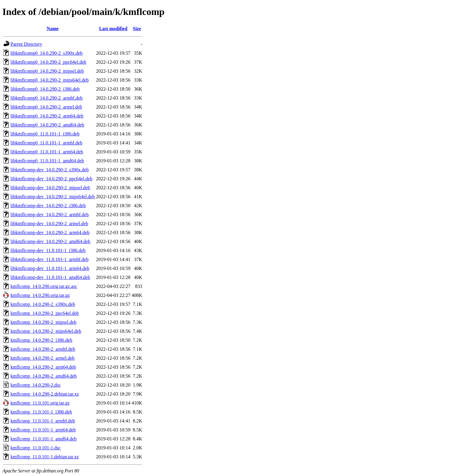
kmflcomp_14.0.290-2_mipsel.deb (43, 322)
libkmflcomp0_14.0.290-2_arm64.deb (47, 116)
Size (137, 29)
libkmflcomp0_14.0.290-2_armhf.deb (46, 98)
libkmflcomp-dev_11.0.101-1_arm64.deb (50, 268)
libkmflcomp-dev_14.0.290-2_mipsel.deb (50, 188)
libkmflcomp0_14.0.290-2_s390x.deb (46, 53)
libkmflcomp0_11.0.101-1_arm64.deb (47, 152)
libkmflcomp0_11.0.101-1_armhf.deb (46, 143)
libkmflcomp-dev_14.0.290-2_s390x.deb (50, 170)
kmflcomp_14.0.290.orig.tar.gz (40, 295)
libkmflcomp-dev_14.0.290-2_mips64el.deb (53, 197)
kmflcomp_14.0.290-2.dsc (36, 385)
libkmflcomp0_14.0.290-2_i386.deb (45, 89)
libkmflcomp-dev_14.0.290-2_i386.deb (48, 206)
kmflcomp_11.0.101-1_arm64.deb (43, 430)
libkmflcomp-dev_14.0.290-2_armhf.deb (50, 215)
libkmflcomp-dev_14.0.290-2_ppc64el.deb (51, 179)
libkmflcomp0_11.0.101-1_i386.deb (45, 134)
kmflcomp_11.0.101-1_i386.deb (41, 412)
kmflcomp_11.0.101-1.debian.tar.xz (45, 457)
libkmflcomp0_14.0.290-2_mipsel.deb (47, 71)
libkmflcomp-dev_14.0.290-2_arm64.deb (50, 232)
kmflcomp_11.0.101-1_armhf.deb (43, 421)
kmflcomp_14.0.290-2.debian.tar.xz (45, 394)
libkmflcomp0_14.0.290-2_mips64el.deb (50, 80)
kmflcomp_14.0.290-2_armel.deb (43, 358)
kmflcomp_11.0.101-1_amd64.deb (43, 439)
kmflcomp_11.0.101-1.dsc (36, 448)
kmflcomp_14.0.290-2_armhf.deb (43, 349)
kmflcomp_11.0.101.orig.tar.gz (40, 403)
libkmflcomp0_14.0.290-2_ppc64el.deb (48, 62)
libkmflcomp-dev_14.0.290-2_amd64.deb (50, 241)
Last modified (113, 29)
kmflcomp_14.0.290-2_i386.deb (41, 340)
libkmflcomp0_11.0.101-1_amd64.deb (47, 161)
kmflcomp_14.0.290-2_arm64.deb (43, 367)
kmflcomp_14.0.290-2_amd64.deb (44, 376)
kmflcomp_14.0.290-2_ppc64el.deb (45, 313)
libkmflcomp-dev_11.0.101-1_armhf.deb (49, 259)
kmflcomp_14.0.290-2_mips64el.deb (46, 331)
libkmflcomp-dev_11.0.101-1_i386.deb (48, 250)
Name (53, 29)
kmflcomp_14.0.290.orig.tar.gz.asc (44, 286)
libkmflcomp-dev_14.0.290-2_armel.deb (49, 223)
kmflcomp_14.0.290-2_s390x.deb (43, 304)
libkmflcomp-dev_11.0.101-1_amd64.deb (50, 277)
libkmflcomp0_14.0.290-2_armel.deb (46, 107)
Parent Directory (26, 44)
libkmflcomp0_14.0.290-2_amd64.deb (47, 125)
